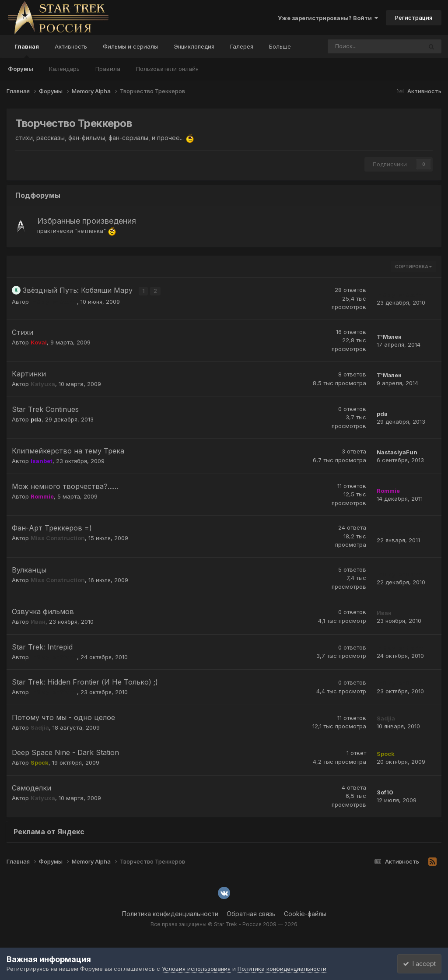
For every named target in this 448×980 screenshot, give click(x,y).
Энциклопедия (194, 46)
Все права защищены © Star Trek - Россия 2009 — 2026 (224, 924)
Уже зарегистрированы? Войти (328, 18)
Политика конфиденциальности (170, 914)
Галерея (242, 46)
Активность (71, 46)
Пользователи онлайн (167, 69)
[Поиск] (351, 46)
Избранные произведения (87, 221)
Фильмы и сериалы (130, 46)
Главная (27, 50)
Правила (108, 69)
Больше (280, 46)
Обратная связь (251, 914)
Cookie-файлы (305, 914)
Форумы (21, 69)
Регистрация (414, 18)
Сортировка (413, 267)
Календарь (64, 69)
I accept (416, 964)
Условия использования (196, 969)
